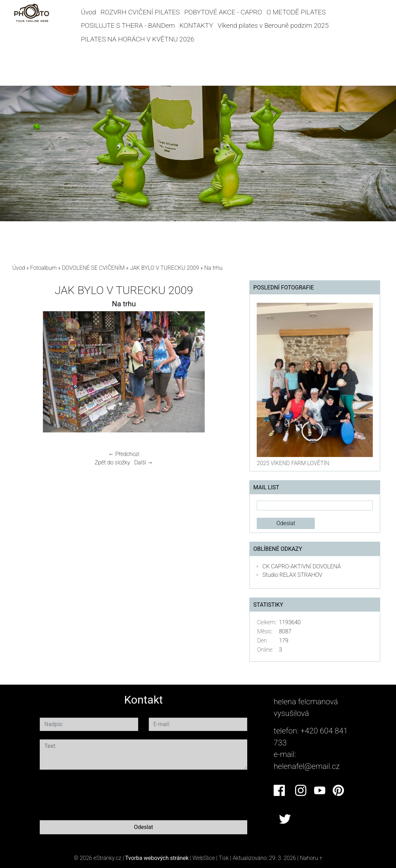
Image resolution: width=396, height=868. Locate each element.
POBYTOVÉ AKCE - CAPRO (223, 12)
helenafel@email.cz (307, 766)
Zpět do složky (112, 462)
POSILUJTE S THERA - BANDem (128, 25)
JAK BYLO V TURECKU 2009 (164, 268)
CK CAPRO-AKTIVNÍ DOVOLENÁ (302, 566)
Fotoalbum (43, 268)
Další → (143, 462)
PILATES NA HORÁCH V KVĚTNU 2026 (138, 39)
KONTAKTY (196, 25)
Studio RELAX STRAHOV (292, 575)
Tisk (224, 858)
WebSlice (204, 858)
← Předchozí (124, 454)
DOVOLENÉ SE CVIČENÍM (93, 268)
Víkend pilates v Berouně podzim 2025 (273, 25)
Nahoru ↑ (311, 858)
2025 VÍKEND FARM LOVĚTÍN (293, 463)
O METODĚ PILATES (296, 12)
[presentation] (93, 794)
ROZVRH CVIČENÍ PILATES (140, 12)
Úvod (88, 12)
